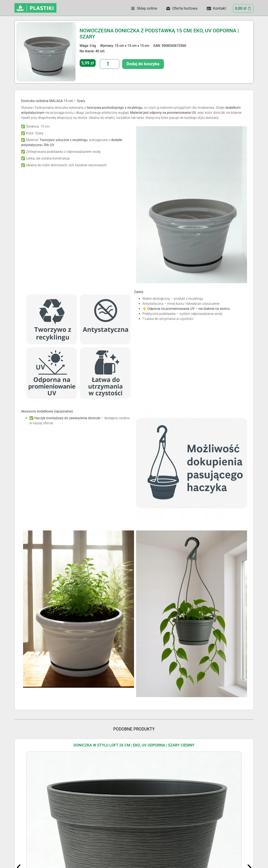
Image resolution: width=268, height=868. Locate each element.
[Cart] (243, 8)
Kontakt (216, 8)
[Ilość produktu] (106, 63)
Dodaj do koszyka (132, 63)
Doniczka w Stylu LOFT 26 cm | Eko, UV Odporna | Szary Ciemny (134, 745)
